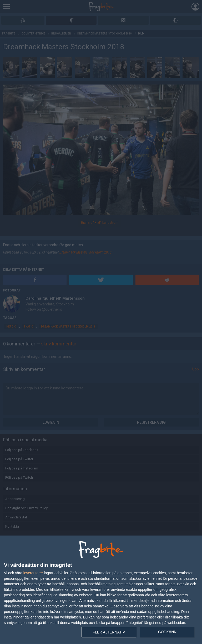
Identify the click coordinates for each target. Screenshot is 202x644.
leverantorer (33, 573)
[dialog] (101, 590)
